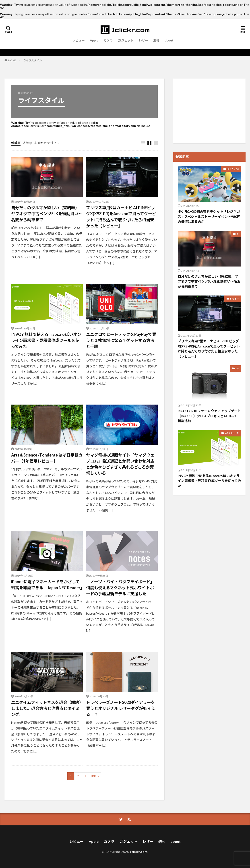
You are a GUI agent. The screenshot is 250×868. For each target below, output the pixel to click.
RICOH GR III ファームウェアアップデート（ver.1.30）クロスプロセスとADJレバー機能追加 (209, 416)
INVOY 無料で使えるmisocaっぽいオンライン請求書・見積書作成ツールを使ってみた (46, 340)
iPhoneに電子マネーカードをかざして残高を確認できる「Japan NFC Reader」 (47, 585)
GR (237, 368)
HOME (12, 60)
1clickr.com (138, 852)
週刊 (156, 40)
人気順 (27, 143)
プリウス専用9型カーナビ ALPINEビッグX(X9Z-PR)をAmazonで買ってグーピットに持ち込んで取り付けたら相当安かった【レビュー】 (121, 217)
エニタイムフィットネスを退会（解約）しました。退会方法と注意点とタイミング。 (46, 708)
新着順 (16, 143)
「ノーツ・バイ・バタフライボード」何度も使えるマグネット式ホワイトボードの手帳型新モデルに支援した (120, 588)
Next (94, 776)
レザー (143, 40)
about (169, 40)
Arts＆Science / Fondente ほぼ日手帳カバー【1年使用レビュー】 (47, 458)
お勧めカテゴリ (45, 143)
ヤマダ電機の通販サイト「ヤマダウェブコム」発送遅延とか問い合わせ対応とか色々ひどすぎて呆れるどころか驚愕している (120, 464)
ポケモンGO (233, 169)
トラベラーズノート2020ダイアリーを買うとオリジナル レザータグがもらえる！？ (121, 708)
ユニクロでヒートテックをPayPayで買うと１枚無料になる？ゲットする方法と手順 (121, 340)
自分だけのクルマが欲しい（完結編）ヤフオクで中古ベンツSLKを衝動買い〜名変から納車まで (47, 214)
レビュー (79, 40)
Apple (94, 40)
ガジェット (126, 40)
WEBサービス (232, 433)
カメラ (108, 40)
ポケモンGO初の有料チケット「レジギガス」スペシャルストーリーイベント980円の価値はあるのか (209, 216)
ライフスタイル (33, 60)
